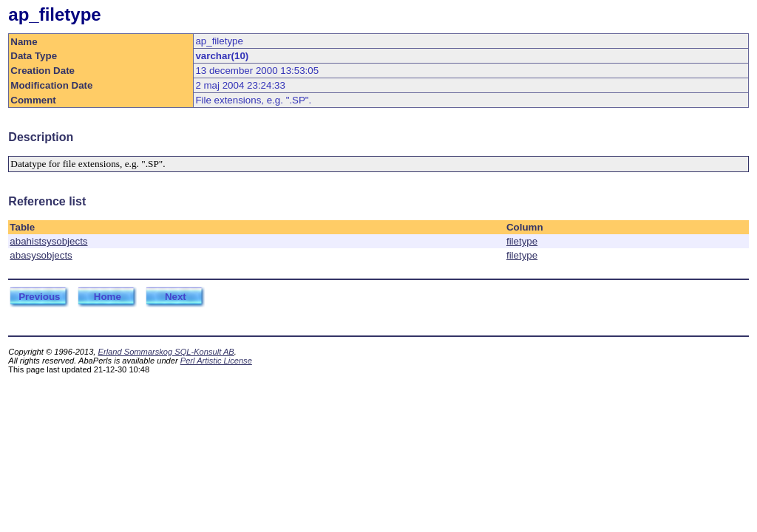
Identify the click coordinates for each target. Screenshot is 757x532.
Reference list (47, 201)
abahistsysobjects (48, 241)
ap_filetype (54, 14)
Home (108, 297)
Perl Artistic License (216, 361)
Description (41, 137)
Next (176, 297)
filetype (522, 241)
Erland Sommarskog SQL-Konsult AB (166, 352)
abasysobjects (41, 255)
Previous (39, 297)
